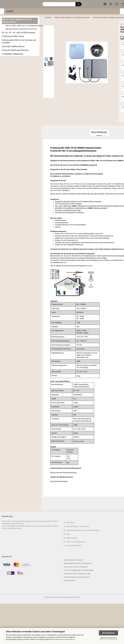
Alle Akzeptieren (109, 633)
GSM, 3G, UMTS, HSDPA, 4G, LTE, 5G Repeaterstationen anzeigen (22, 26)
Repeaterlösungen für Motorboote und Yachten (21, 29)
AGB (68, 534)
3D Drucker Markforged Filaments (15, 50)
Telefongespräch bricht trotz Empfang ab (78, 563)
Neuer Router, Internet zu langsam (76, 567)
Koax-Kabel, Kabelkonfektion (13, 46)
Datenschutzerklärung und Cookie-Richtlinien (83, 530)
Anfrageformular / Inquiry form (78, 526)
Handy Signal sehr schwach (73, 560)
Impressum (70, 523)
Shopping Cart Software (53, 597)
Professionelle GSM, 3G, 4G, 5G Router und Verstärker (19, 41)
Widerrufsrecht (72, 538)
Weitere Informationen (108, 638)
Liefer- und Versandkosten (76, 542)
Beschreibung (99, 132)
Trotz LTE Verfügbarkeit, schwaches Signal (79, 570)
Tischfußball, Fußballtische (13, 54)
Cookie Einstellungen (74, 546)
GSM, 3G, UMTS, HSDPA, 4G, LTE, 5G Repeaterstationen (17, 21)
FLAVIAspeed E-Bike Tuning (13, 36)
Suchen (10, 11)
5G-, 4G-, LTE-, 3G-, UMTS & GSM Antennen (18, 33)
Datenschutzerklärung (67, 639)
